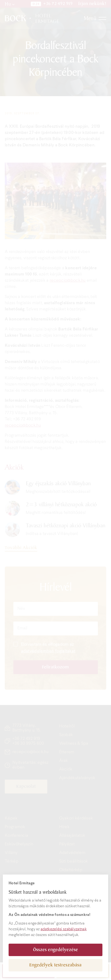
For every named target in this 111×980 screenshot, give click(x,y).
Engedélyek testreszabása (55, 965)
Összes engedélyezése (56, 950)
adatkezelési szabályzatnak (64, 929)
